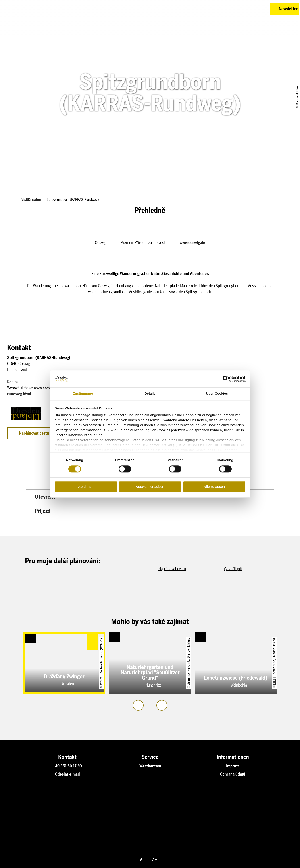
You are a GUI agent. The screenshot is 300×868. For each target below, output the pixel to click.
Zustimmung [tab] (83, 394)
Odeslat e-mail (67, 774)
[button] (235, 9)
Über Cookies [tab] (217, 394)
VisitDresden (31, 200)
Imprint (233, 766)
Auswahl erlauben (150, 487)
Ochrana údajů (233, 774)
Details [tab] (150, 394)
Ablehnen (86, 487)
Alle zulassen (214, 487)
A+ (155, 860)
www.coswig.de (192, 243)
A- (142, 860)
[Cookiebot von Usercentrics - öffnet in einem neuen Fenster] (226, 379)
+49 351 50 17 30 (67, 766)
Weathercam (150, 766)
